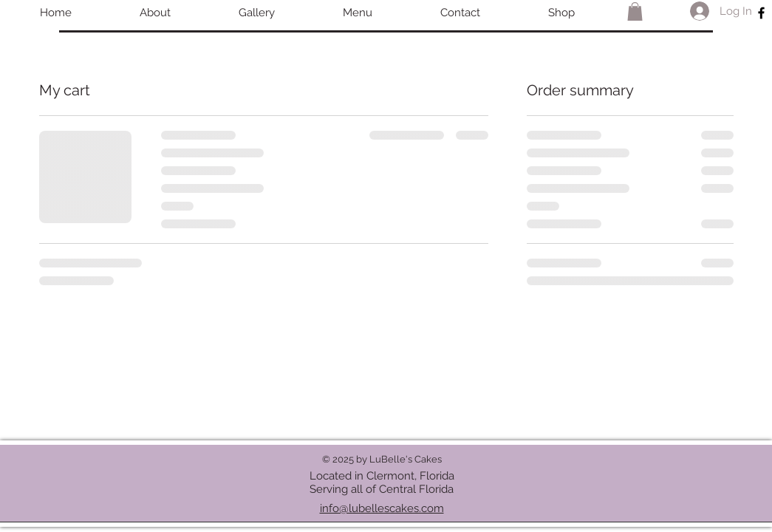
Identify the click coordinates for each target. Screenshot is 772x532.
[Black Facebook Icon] (761, 13)
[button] (635, 11)
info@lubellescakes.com (382, 508)
